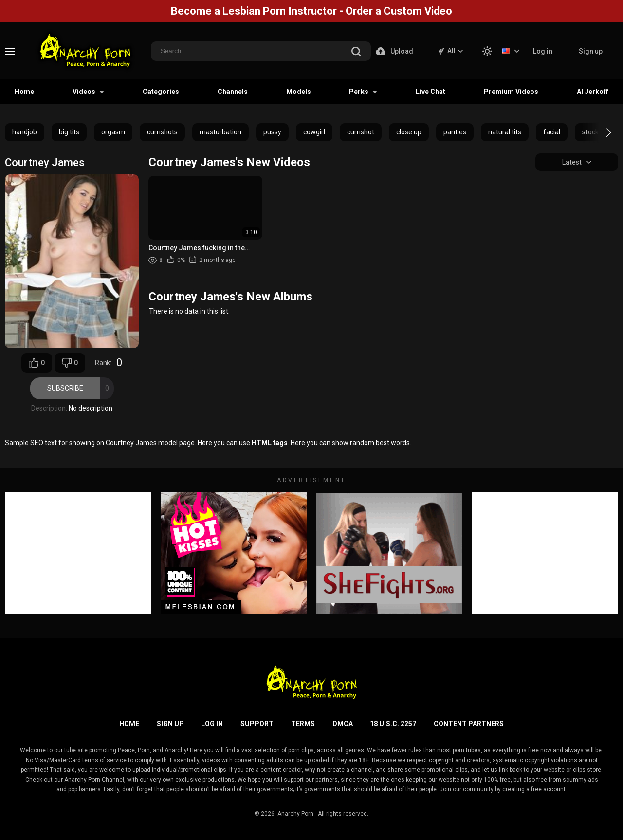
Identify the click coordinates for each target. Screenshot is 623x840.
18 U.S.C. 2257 (393, 724)
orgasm (113, 132)
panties (455, 132)
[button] (600, 132)
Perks (359, 92)
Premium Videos (511, 92)
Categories (161, 92)
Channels (233, 92)
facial (552, 132)
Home (24, 92)
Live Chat (431, 92)
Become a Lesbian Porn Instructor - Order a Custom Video (311, 11)
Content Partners (469, 724)
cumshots (162, 132)
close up (409, 132)
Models (299, 92)
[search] (356, 52)
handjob (25, 132)
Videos (84, 92)
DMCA (343, 724)
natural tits (505, 132)
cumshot (361, 132)
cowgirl (314, 132)
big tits (69, 132)
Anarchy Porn (295, 814)
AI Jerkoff (593, 92)
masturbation (220, 132)
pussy (272, 132)
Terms (303, 724)
